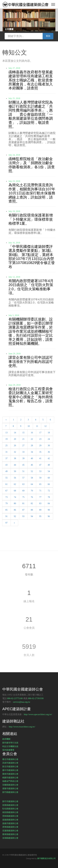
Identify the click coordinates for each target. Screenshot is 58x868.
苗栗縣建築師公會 (10, 805)
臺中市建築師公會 (10, 770)
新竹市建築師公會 (10, 801)
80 (15, 503)
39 (23, 458)
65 (40, 484)
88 (32, 510)
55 (6, 478)
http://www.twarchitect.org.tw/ (22, 727)
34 (32, 452)
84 (49, 503)
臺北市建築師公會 (10, 759)
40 (32, 458)
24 (49, 439)
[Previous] (6, 420)
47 (40, 465)
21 (23, 439)
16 (32, 433)
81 (23, 503)
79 (6, 503)
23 (40, 439)
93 (23, 516)
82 (32, 503)
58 (32, 478)
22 (32, 439)
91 (6, 516)
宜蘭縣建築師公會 (10, 785)
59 (40, 478)
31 (6, 452)
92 (15, 516)
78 (49, 497)
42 (49, 458)
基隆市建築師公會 (10, 788)
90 (49, 510)
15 (23, 433)
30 (49, 446)
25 (6, 446)
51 (23, 471)
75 (23, 497)
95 (40, 516)
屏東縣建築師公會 (10, 827)
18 (49, 433)
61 (6, 484)
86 (15, 510)
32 (15, 452)
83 (40, 503)
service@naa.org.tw (22, 702)
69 (23, 491)
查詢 (48, 36)
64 (32, 484)
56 (15, 478)
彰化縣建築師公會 (10, 809)
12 (45, 426)
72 (49, 491)
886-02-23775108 (15, 698)
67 (6, 491)
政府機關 (6, 739)
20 (15, 439)
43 (6, 465)
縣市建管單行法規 (10, 743)
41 (40, 458)
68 (15, 491)
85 (6, 510)
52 (32, 471)
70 (32, 491)
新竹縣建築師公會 (10, 792)
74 (15, 497)
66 (49, 484)
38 (15, 458)
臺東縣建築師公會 (10, 834)
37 (6, 458)
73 (6, 497)
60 (49, 478)
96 (49, 516)
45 (23, 465)
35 (40, 452)
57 (23, 478)
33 (23, 452)
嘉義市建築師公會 (10, 823)
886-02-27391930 (36, 698)
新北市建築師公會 (10, 766)
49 (6, 471)
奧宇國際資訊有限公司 (46, 858)
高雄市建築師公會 (10, 763)
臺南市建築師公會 (10, 774)
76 (32, 497)
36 (49, 452)
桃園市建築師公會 (10, 777)
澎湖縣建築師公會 (10, 838)
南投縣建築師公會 (10, 812)
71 (40, 491)
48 (49, 465)
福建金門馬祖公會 (10, 781)
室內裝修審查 (8, 750)
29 (40, 446)
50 (15, 471)
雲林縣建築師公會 (10, 816)
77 (40, 497)
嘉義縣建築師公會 (10, 820)
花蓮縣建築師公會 (10, 831)
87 (23, 510)
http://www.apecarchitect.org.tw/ (38, 714)
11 (37, 426)
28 (32, 446)
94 (32, 516)
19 (6, 439)
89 (40, 510)
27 (23, 446)
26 (15, 446)
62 (15, 484)
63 (23, 484)
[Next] (14, 523)
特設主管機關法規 (10, 746)
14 (15, 433)
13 (6, 433)
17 (40, 433)
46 (32, 465)
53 (40, 471)
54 (49, 471)
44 (15, 465)
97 (6, 523)
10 (29, 426)
